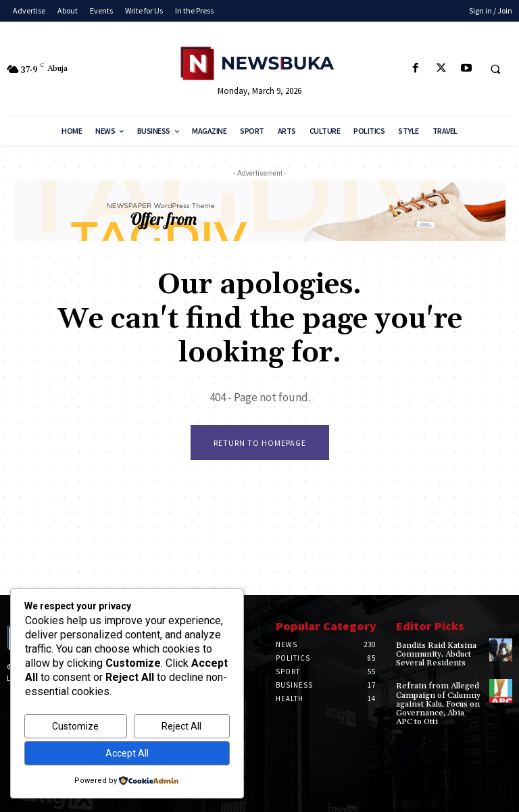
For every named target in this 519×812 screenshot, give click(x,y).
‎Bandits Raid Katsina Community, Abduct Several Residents (436, 654)
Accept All (127, 753)
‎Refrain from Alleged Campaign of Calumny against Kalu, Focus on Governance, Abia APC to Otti (438, 704)
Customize (75, 726)
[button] (495, 69)
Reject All (181, 726)
